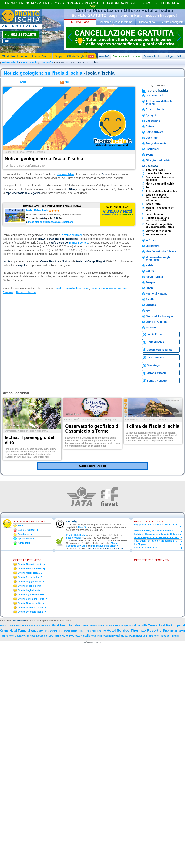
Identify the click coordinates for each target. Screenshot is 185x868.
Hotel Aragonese (124, 626)
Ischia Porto (153, 204)
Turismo (151, 328)
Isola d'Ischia (29, 63)
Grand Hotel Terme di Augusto (21, 631)
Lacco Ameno (99, 289)
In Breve (151, 240)
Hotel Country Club (19, 636)
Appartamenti (25, 539)
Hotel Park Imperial (171, 625)
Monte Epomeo (79, 243)
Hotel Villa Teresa (145, 625)
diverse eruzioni (72, 235)
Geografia (47, 63)
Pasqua (150, 282)
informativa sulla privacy (104, 546)
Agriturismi (24, 543)
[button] (105, 549)
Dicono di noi (147, 22)
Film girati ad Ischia (158, 160)
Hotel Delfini (50, 631)
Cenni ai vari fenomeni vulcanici (160, 179)
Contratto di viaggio (77, 546)
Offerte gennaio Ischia (30, 564)
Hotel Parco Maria (67, 631)
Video (180, 56)
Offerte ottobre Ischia (30, 603)
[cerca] (161, 85)
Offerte (14, 56)
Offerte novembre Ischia (31, 608)
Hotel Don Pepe (145, 636)
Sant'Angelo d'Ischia (158, 231)
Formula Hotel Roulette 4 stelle (70, 636)
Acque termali (154, 95)
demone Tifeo (65, 174)
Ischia (59, 289)
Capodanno (153, 121)
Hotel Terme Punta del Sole (99, 626)
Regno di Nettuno (157, 294)
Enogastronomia (156, 143)
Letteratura (152, 246)
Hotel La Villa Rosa (11, 626)
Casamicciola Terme (76, 289)
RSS (67, 82)
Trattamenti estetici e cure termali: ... (155, 541)
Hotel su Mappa (41, 56)
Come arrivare (154, 132)
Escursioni (152, 149)
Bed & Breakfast (27, 530)
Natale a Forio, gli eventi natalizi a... (155, 531)
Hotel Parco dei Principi (166, 636)
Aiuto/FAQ (104, 56)
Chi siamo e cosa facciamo (115, 22)
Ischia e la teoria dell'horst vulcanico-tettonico (158, 198)
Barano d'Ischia (155, 170)
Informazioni (10, 63)
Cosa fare (152, 138)
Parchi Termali (155, 277)
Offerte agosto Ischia (29, 595)
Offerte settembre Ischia (31, 599)
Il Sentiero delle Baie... (147, 548)
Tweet (23, 82)
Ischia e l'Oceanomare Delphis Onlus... (157, 534)
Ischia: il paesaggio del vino (160, 209)
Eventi (150, 155)
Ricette (150, 299)
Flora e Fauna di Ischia (160, 184)
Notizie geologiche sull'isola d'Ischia (43, 73)
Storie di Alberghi (156, 322)
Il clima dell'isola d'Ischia (161, 191)
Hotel (21, 526)
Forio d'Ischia (155, 342)
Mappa (114, 543)
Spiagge (151, 305)
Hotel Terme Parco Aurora (92, 631)
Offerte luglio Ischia (29, 590)
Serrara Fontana (156, 234)
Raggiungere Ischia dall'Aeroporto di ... (155, 526)
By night (151, 115)
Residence (23, 534)
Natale (150, 265)
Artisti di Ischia (155, 109)
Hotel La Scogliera (40, 636)
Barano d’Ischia (26, 292)
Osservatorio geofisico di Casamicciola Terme (160, 226)
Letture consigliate (172, 22)
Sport (149, 311)
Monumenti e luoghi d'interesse (158, 258)
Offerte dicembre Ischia (31, 612)
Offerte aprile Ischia (29, 577)
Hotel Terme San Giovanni (37, 626)
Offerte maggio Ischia (29, 582)
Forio (113, 289)
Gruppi (59, 56)
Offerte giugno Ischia (29, 586)
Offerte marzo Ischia (29, 573)
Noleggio (170, 56)
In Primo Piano (80, 22)
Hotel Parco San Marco (67, 625)
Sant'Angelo (155, 365)
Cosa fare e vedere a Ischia (127, 56)
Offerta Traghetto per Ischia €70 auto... (156, 537)
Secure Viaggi (74, 538)
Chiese (150, 126)
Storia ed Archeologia (159, 316)
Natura (150, 271)
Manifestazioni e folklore (161, 251)
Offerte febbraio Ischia (30, 569)
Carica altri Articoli (92, 466)
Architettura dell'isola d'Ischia (159, 102)
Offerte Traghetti (80, 56)
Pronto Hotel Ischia (76, 535)
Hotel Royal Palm (124, 636)
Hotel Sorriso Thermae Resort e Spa (138, 630)
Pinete (150, 288)
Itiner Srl (83, 527)
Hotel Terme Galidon (102, 636)
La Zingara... (141, 544)
